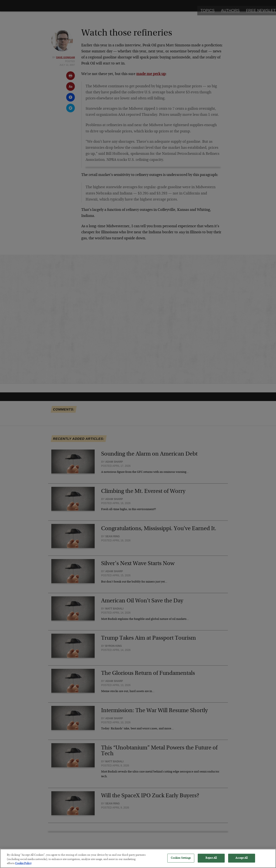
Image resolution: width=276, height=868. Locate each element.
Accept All (241, 861)
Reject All (211, 861)
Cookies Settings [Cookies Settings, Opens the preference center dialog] (181, 861)
